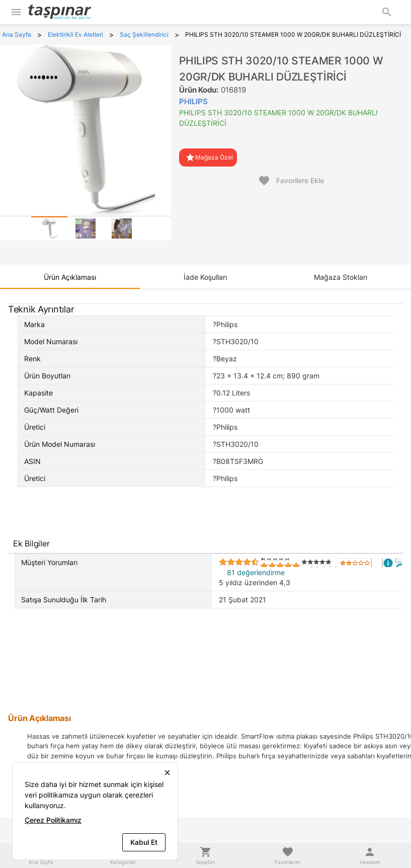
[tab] (49, 228)
